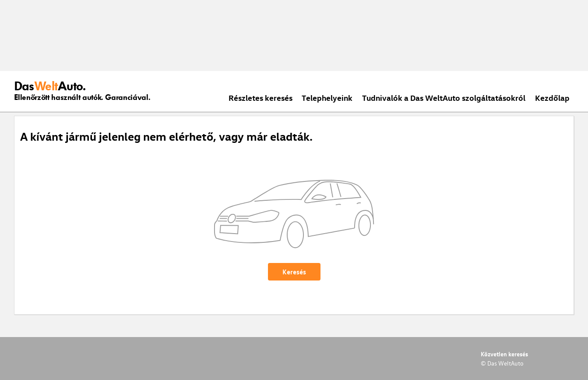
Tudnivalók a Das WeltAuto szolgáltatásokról (444, 98)
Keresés (294, 272)
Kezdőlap (552, 98)
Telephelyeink (327, 98)
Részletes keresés (261, 98)
